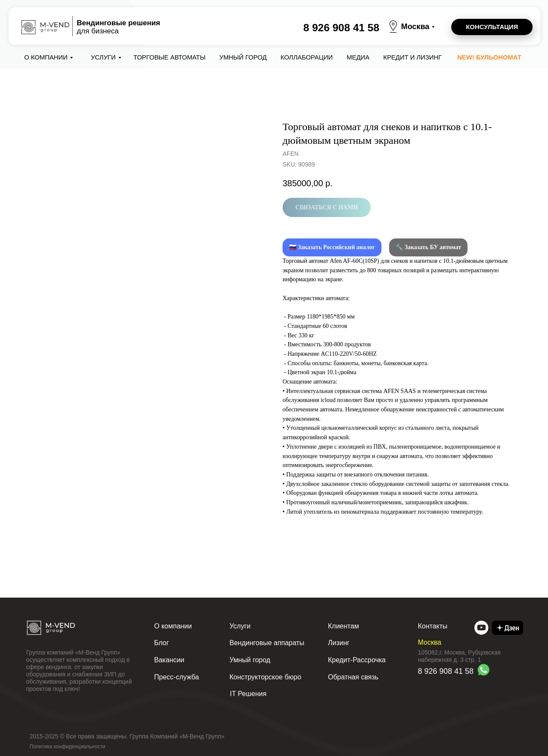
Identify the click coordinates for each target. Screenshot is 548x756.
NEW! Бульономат (489, 57)
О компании (46, 57)
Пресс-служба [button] (177, 677)
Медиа (358, 57)
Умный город (243, 57)
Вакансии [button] (169, 660)
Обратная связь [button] (353, 677)
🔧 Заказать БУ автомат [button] (428, 247)
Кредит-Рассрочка (357, 660)
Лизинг (339, 643)
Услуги (103, 57)
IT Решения (248, 694)
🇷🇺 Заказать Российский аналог (332, 247)
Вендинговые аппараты (267, 643)
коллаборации (307, 57)
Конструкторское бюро (265, 677)
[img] (481, 628)
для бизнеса (118, 27)
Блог (162, 643)
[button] (492, 27)
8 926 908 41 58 (341, 28)
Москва (415, 27)
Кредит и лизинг (412, 57)
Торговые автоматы (170, 57)
